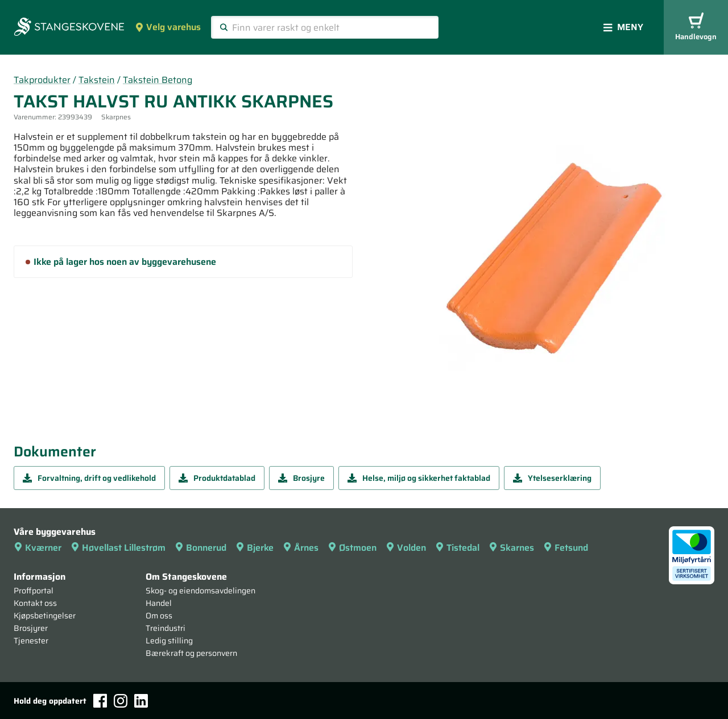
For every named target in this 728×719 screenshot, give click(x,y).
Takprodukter (42, 80)
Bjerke (255, 548)
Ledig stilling (169, 641)
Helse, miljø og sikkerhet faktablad (419, 478)
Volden (406, 548)
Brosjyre (301, 478)
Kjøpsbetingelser (45, 616)
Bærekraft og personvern (191, 653)
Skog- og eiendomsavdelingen (200, 591)
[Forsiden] (69, 28)
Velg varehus (168, 27)
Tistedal (457, 548)
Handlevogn (696, 28)
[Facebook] (100, 701)
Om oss (159, 616)
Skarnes (511, 548)
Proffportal (34, 591)
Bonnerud (200, 548)
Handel (159, 603)
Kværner (38, 548)
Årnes (301, 548)
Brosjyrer (31, 628)
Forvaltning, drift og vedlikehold (89, 478)
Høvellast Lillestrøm (118, 548)
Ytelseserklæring (552, 478)
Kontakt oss (35, 603)
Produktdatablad (217, 478)
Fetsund (566, 548)
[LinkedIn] (141, 701)
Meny (623, 27)
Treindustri (166, 628)
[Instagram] (121, 701)
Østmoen (352, 548)
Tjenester (31, 641)
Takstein (97, 80)
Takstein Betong (158, 80)
